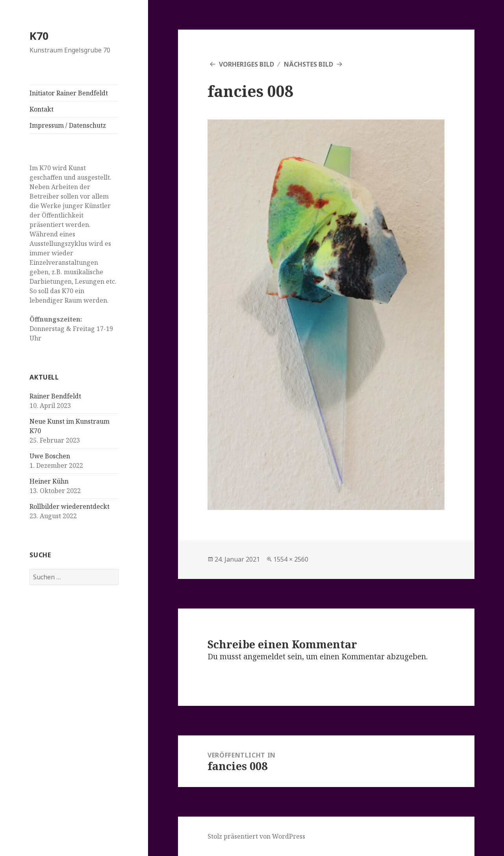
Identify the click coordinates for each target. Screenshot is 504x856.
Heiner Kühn (49, 481)
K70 (39, 36)
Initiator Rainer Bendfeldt (69, 93)
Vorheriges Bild (246, 64)
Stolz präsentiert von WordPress (256, 836)
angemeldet (264, 657)
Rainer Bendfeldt (55, 396)
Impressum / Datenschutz (68, 125)
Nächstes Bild (309, 64)
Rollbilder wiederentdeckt (69, 506)
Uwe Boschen (50, 456)
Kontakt (42, 109)
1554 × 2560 (291, 559)
